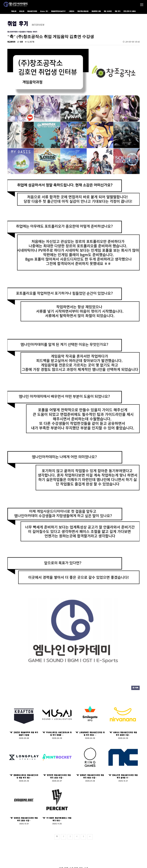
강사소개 (22, 11)
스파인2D (72, 11)
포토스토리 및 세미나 (130, 11)
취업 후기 (118, 11)
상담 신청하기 (73, 800)
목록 (135, 480)
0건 (20, 42)
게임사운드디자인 (32, 11)
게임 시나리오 (108, 11)
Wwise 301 (44, 11)
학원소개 (14, 11)
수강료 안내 (13, 839)
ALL (44, 848)
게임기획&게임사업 (83, 11)
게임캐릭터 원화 (96, 11)
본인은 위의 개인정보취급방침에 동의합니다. (24, 764)
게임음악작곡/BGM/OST (58, 11)
